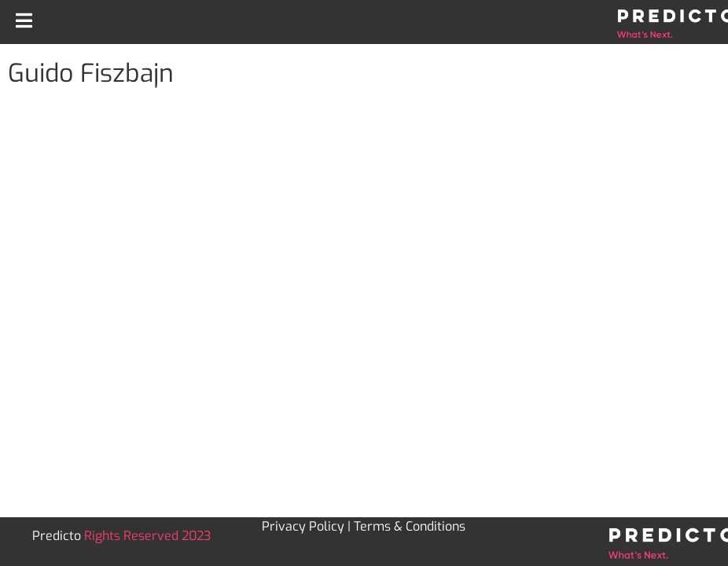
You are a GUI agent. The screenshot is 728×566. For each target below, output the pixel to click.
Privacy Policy (303, 526)
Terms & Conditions (410, 526)
